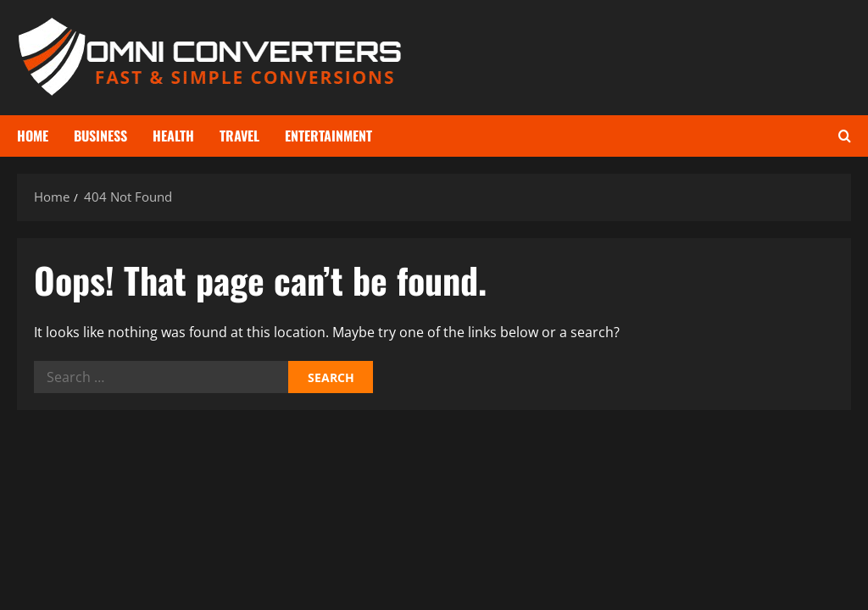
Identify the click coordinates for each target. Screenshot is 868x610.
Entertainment (328, 136)
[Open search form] (845, 136)
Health (173, 136)
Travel (239, 136)
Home (33, 136)
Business (100, 136)
